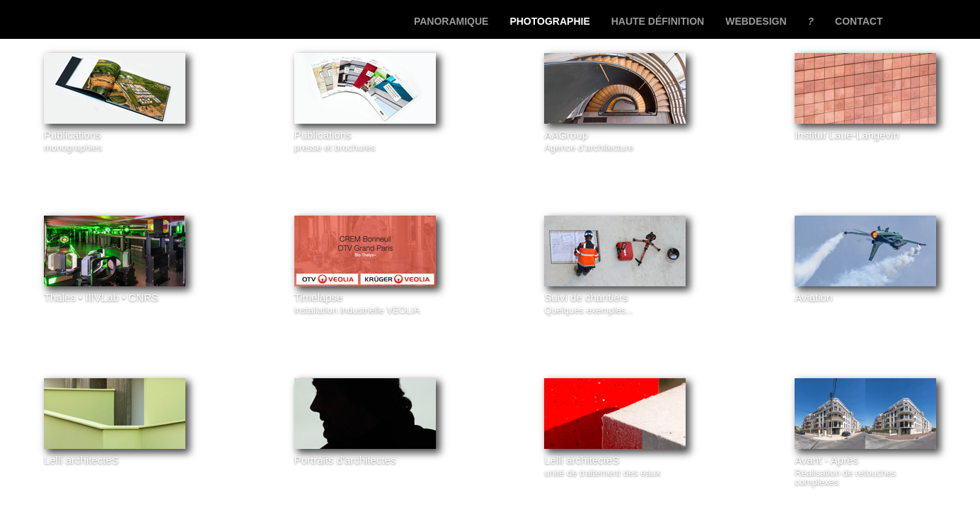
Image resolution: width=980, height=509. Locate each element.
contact (859, 21)
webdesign (756, 21)
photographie (549, 21)
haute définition (658, 21)
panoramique (451, 21)
